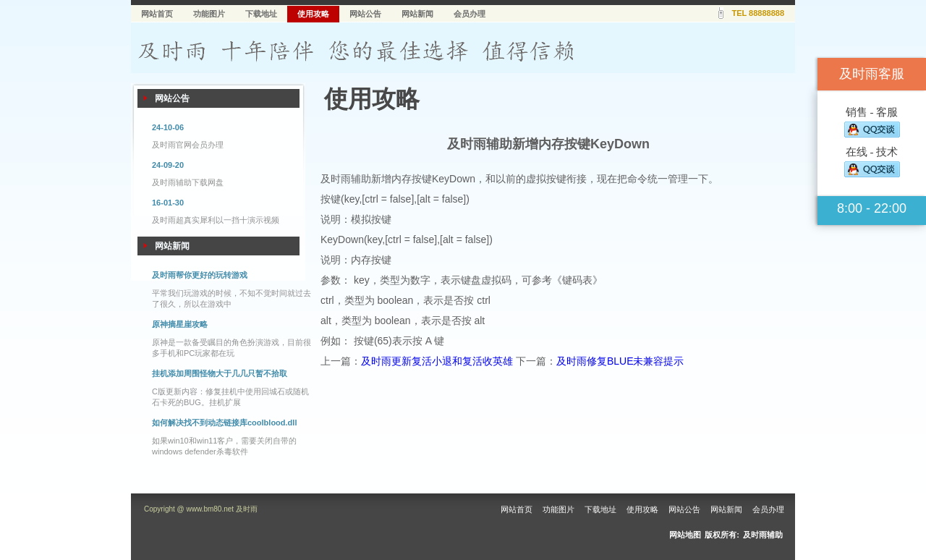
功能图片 (209, 14)
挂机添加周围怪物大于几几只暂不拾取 (220, 373)
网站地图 (685, 535)
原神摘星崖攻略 (180, 324)
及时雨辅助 (763, 535)
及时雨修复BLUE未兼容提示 (620, 361)
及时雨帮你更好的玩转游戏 (200, 275)
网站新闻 (417, 14)
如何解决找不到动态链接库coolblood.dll (224, 423)
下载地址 (261, 14)
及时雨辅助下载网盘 (188, 182)
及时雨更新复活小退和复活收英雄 (437, 361)
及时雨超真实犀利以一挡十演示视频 (216, 220)
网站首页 (157, 14)
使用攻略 (313, 14)
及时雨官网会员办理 (188, 145)
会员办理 (470, 14)
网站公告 (365, 14)
